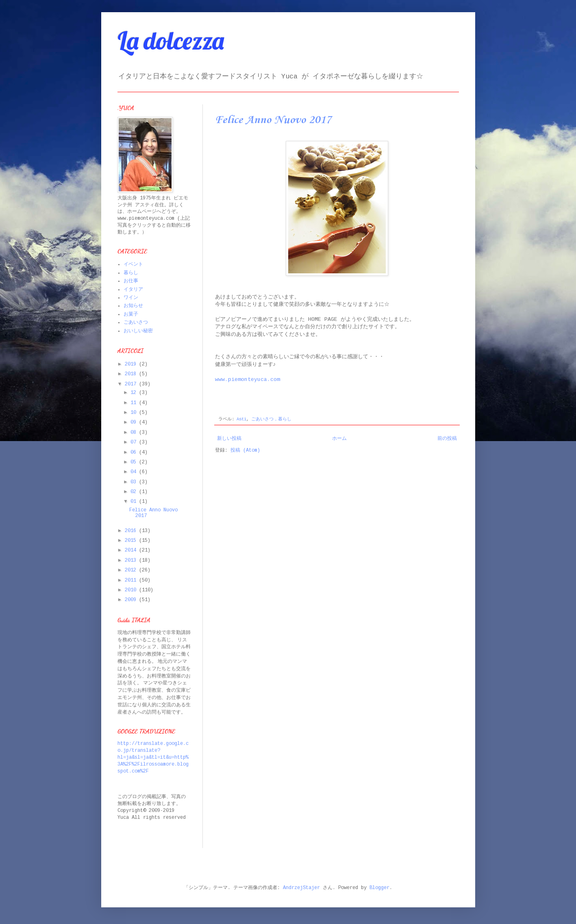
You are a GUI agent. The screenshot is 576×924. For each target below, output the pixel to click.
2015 (132, 541)
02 (135, 492)
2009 (132, 600)
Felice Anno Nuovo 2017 (273, 120)
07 (135, 442)
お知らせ (133, 306)
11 (135, 403)
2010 (132, 590)
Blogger (379, 888)
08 (135, 433)
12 (135, 393)
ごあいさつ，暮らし (271, 419)
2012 (132, 570)
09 (135, 422)
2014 (132, 550)
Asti (241, 419)
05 (135, 462)
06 (135, 452)
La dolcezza (171, 40)
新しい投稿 (229, 439)
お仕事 (131, 281)
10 (135, 413)
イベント (133, 264)
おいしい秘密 (138, 331)
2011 (132, 580)
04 (135, 472)
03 (135, 482)
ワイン (131, 298)
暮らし (131, 273)
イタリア (133, 290)
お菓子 (131, 314)
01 (135, 502)
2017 (132, 384)
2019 (132, 364)
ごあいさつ (136, 322)
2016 (132, 531)
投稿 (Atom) (245, 450)
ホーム (339, 439)
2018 (132, 374)
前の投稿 (447, 439)
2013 (132, 560)
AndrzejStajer (301, 888)
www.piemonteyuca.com (248, 380)
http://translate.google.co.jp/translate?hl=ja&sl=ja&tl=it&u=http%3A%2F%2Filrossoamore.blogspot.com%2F (153, 757)
